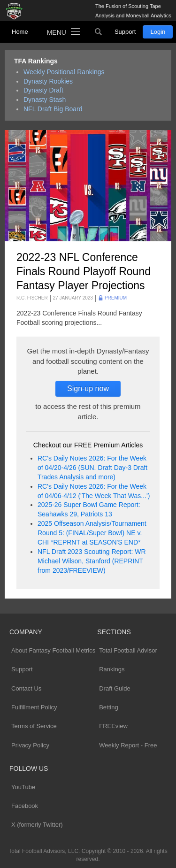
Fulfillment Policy (34, 707)
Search (99, 32)
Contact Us (26, 688)
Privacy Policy (30, 745)
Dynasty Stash (45, 100)
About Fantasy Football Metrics (53, 650)
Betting (108, 707)
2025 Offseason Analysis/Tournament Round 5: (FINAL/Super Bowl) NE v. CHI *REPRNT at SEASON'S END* (92, 533)
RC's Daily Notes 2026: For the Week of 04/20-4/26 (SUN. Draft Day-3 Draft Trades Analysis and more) (92, 468)
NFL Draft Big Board (53, 109)
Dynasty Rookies (48, 81)
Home (20, 32)
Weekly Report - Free (128, 745)
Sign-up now (88, 388)
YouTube (23, 787)
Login (158, 32)
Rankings (112, 669)
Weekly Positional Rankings (64, 72)
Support (125, 32)
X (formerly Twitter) (37, 825)
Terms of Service (34, 726)
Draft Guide (115, 688)
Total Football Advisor (128, 650)
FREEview (113, 726)
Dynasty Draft (43, 90)
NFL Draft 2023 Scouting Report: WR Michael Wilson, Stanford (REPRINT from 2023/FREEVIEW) (92, 561)
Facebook (25, 806)
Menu (57, 32)
